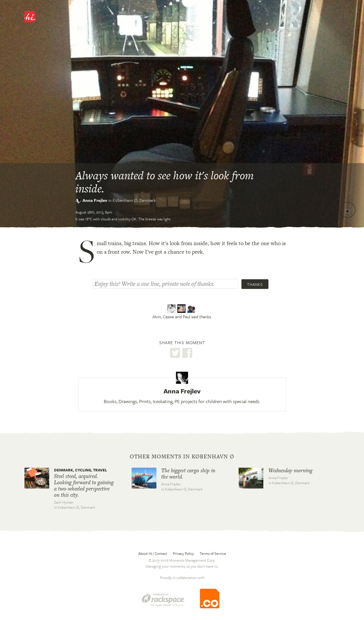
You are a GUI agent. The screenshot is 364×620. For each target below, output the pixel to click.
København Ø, (134, 200)
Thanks (255, 284)
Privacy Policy (183, 553)
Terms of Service (213, 553)
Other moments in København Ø (182, 457)
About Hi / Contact (153, 553)
